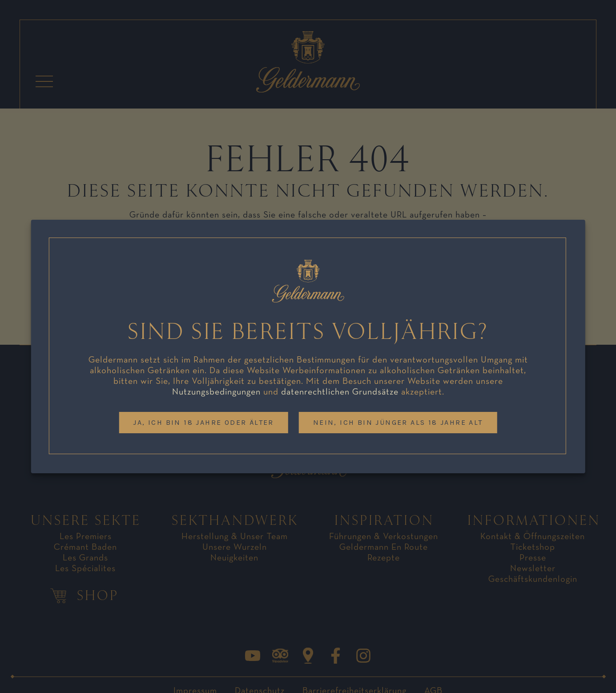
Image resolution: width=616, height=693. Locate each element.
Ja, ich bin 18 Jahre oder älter (203, 422)
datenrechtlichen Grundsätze (340, 392)
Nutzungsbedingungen (216, 392)
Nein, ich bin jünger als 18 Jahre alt (398, 422)
